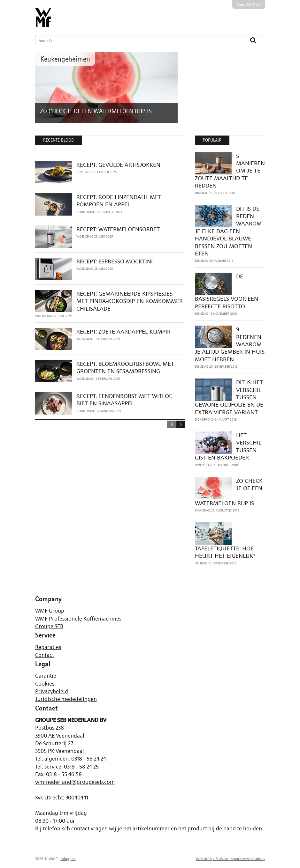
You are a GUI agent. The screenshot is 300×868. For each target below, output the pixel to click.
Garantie (46, 676)
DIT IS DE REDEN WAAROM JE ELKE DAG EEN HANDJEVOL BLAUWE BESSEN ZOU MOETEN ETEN (228, 231)
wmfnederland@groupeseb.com (75, 782)
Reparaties (48, 647)
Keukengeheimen (65, 59)
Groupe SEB (49, 626)
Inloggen (68, 859)
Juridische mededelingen (66, 699)
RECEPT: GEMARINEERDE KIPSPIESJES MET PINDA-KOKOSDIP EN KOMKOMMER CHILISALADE (130, 301)
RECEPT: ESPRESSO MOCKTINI (115, 261)
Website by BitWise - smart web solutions (231, 859)
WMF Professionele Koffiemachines (78, 619)
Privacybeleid (52, 691)
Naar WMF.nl (249, 4)
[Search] (133, 40)
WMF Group (50, 611)
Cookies (45, 684)
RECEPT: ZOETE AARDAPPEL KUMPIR (123, 331)
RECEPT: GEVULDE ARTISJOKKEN (118, 165)
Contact (45, 655)
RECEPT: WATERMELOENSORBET (118, 229)
